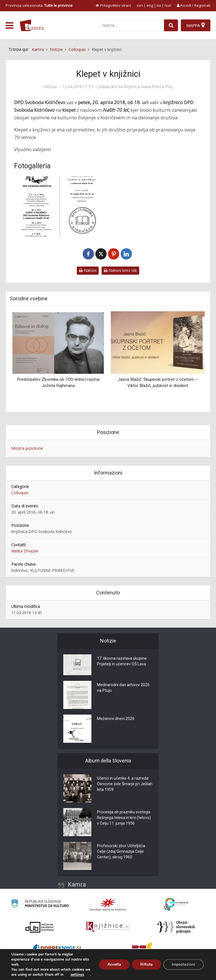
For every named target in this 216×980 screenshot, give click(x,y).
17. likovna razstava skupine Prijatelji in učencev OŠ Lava (122, 661)
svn (140, 5)
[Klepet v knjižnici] (60, 207)
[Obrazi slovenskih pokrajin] (176, 927)
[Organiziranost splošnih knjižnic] (108, 905)
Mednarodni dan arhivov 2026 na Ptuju (123, 688)
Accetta (114, 964)
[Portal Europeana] (176, 904)
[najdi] (171, 25)
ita (159, 5)
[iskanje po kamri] (132, 25)
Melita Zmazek (25, 551)
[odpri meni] (9, 26)
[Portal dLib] (40, 927)
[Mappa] (196, 25)
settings (77, 975)
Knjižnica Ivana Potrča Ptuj (148, 87)
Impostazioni (184, 964)
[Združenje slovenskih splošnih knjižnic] (108, 927)
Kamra (77, 884)
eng (150, 5)
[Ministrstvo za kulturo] (40, 904)
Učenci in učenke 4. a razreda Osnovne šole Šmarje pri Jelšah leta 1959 (125, 784)
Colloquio (20, 493)
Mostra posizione (27, 448)
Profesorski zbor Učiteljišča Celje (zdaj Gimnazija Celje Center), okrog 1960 (121, 852)
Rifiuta (147, 964)
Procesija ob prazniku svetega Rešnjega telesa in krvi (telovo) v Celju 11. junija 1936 (124, 818)
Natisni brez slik (120, 270)
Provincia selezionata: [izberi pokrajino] (39, 5)
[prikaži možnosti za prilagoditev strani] (113, 5)
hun (168, 5)
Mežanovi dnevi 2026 (116, 719)
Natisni (88, 270)
